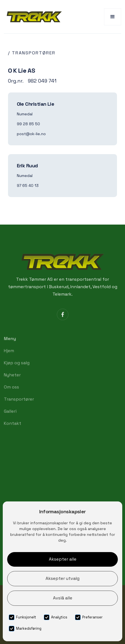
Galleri (10, 417)
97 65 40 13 (28, 185)
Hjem (9, 356)
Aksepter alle (63, 559)
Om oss (11, 392)
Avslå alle (63, 598)
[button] (113, 17)
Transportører (19, 404)
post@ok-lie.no (31, 134)
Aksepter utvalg (63, 578)
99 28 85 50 (28, 124)
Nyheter (12, 380)
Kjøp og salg (17, 368)
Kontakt (13, 429)
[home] (33, 17)
